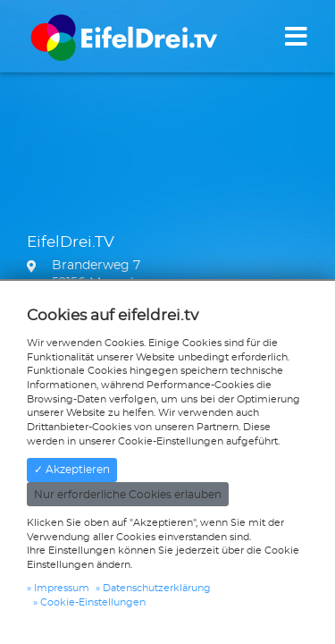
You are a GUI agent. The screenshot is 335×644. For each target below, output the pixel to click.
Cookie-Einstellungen (93, 602)
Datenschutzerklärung (157, 588)
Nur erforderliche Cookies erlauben (128, 495)
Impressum (62, 588)
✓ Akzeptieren (72, 470)
